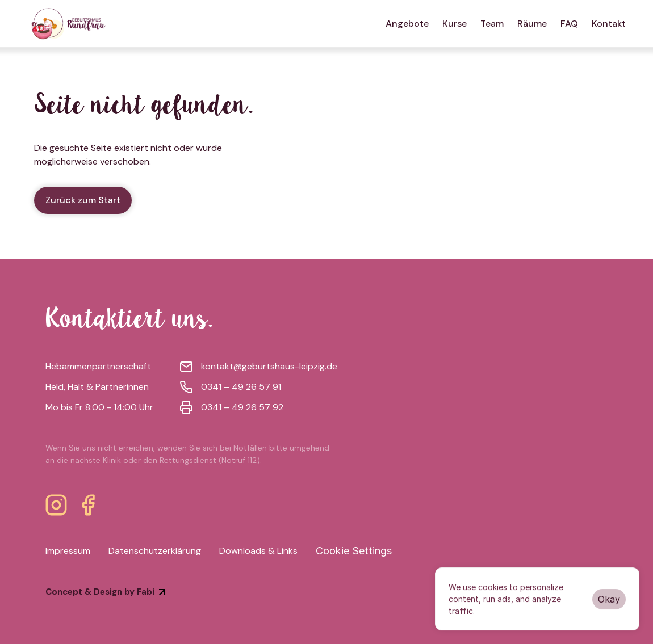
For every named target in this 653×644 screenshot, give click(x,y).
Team (492, 24)
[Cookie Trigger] (354, 551)
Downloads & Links (258, 551)
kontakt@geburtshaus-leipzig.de (269, 366)
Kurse (455, 24)
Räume (532, 24)
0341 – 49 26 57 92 (242, 407)
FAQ (569, 24)
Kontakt (609, 24)
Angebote (407, 24)
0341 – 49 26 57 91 (241, 387)
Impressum (68, 551)
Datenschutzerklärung (155, 551)
